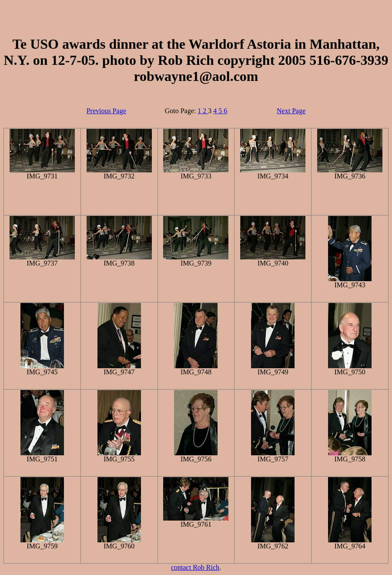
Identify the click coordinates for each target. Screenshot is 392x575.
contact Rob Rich (195, 567)
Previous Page (106, 111)
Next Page (291, 111)
